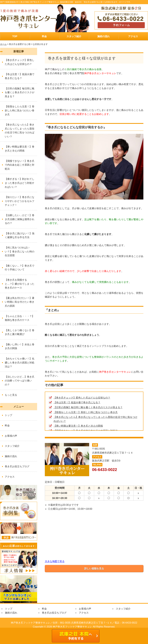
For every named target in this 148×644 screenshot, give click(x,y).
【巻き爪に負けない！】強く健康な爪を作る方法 (20, 235)
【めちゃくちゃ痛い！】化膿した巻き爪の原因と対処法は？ (20, 363)
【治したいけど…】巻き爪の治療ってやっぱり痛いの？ (20, 381)
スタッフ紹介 (74, 36)
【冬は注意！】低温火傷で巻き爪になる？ (77, 402)
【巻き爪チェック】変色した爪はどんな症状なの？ (82, 398)
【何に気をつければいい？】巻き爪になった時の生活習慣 (20, 251)
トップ (8, 415)
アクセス (133, 36)
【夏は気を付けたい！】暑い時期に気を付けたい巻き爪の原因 (20, 302)
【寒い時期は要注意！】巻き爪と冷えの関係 (78, 426)
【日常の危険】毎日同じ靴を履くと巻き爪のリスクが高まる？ (88, 407)
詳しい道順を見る (94, 569)
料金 (44, 36)
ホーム (3, 44)
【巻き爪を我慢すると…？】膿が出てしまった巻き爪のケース (20, 284)
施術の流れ (103, 36)
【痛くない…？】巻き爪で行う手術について (20, 268)
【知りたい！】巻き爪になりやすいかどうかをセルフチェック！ (20, 201)
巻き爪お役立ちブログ (17, 466)
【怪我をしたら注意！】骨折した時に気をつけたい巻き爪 (86, 412)
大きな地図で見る (55, 561)
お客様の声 (11, 436)
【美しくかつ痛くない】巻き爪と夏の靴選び (20, 332)
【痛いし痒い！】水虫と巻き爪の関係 (20, 346)
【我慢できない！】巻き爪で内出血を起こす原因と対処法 (20, 165)
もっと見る (11, 395)
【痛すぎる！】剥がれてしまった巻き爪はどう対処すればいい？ (20, 183)
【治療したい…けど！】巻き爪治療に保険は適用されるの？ (20, 219)
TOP (15, 36)
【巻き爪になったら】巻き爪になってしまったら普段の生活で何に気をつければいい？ (20, 131)
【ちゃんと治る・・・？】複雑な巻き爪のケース (20, 318)
